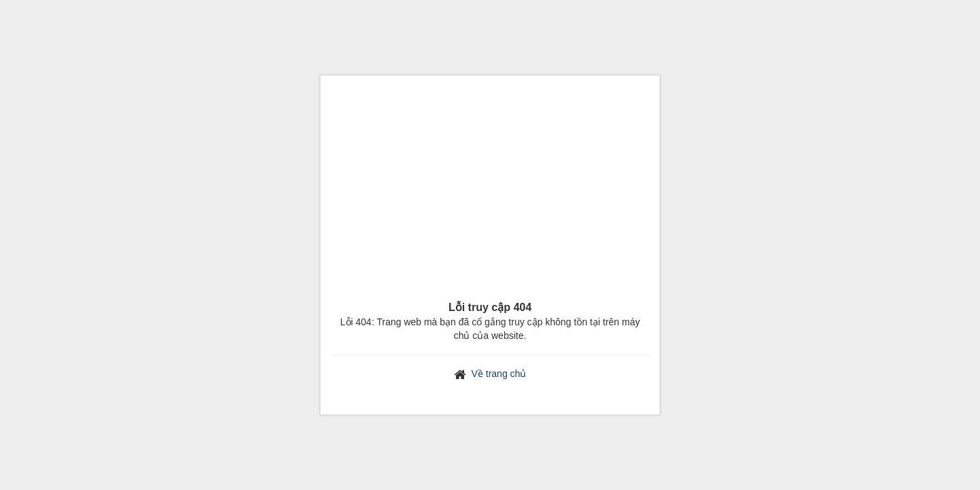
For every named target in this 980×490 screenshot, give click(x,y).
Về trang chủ (499, 374)
